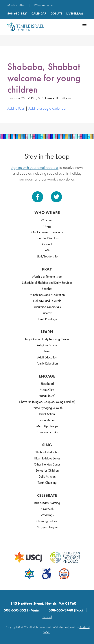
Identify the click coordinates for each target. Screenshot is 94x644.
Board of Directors (47, 238)
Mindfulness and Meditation (47, 295)
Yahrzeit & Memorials (47, 307)
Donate (56, 13)
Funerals (47, 313)
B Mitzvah (47, 509)
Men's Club (47, 390)
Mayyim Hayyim (47, 527)
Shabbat (47, 289)
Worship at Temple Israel (47, 276)
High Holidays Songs (47, 458)
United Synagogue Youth (47, 408)
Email (47, 617)
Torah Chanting (47, 482)
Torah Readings (47, 319)
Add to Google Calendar (48, 108)
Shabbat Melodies (47, 452)
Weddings (47, 515)
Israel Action (47, 414)
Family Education (47, 363)
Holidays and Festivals (47, 301)
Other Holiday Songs (47, 464)
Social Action (47, 420)
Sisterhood (47, 384)
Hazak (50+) (47, 396)
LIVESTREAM (75, 13)
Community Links (47, 432)
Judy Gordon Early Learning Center (47, 339)
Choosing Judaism (47, 521)
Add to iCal (16, 108)
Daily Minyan (47, 476)
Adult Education (47, 357)
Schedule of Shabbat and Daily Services (47, 283)
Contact (47, 244)
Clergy (47, 226)
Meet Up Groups (47, 426)
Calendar (39, 13)
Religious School (47, 345)
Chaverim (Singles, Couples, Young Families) (47, 402)
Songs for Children (47, 470)
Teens (47, 351)
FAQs (47, 250)
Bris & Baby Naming (47, 503)
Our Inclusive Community (47, 232)
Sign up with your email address (35, 167)
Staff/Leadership (47, 256)
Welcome (47, 220)
